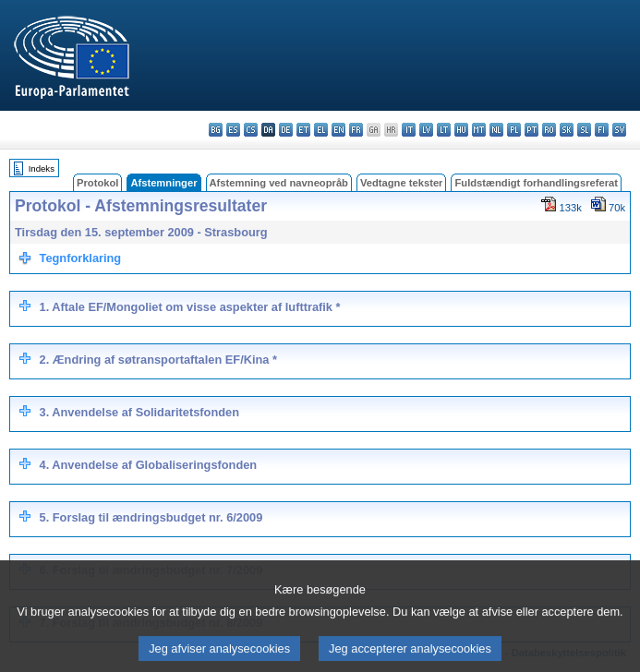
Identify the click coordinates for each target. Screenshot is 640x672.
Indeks (42, 168)
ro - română (549, 130)
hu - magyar (461, 130)
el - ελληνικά (321, 130)
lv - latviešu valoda (426, 130)
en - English (338, 130)
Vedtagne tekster (402, 183)
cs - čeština (251, 130)
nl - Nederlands (496, 130)
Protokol (97, 183)
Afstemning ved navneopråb (279, 183)
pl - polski (514, 130)
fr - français (356, 130)
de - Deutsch (286, 130)
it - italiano (409, 130)
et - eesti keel (303, 130)
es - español (233, 130)
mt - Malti (479, 130)
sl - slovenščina (584, 130)
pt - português (531, 130)
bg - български (216, 130)
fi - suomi (602, 130)
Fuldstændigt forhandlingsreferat (536, 183)
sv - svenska (619, 130)
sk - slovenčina (567, 130)
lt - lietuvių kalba (444, 130)
